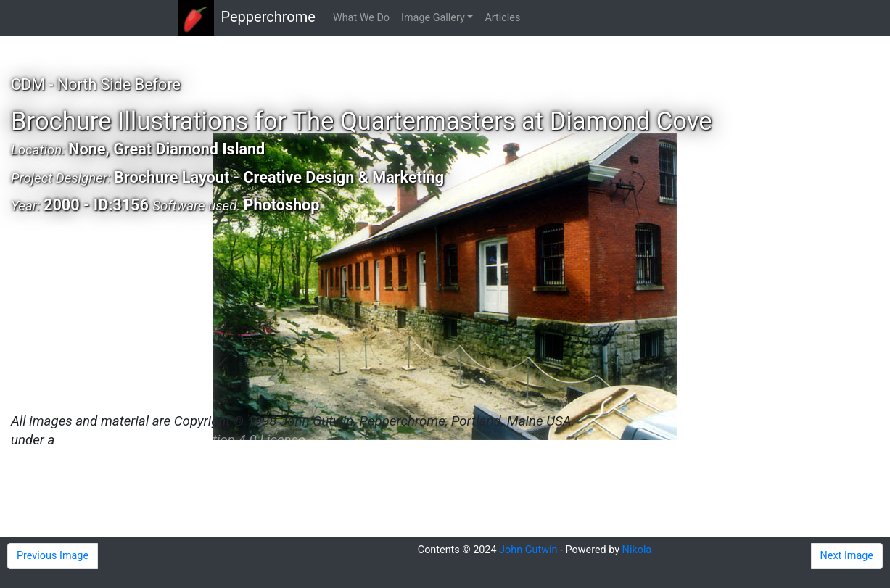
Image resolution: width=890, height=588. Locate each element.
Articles (502, 18)
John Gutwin (528, 550)
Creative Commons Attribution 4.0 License (181, 440)
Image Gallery (433, 18)
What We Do (361, 18)
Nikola (637, 550)
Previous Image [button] (53, 556)
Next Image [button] (847, 556)
